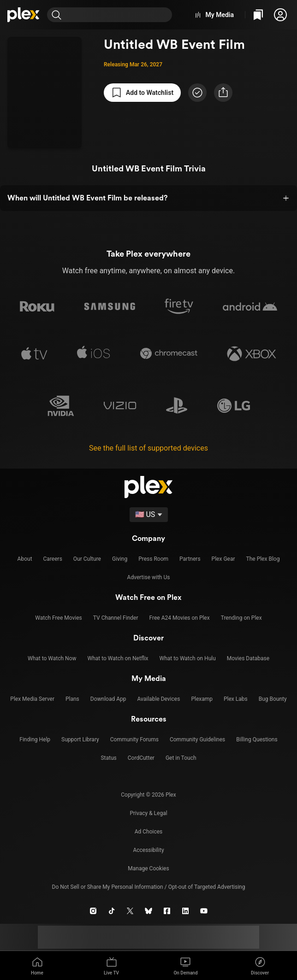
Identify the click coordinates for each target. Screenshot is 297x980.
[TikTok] (112, 911)
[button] (280, 15)
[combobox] (119, 15)
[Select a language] (149, 515)
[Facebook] (167, 911)
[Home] (24, 15)
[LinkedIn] (185, 911)
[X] (130, 911)
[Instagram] (93, 911)
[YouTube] (204, 911)
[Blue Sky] (148, 911)
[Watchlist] (258, 15)
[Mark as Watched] (197, 93)
